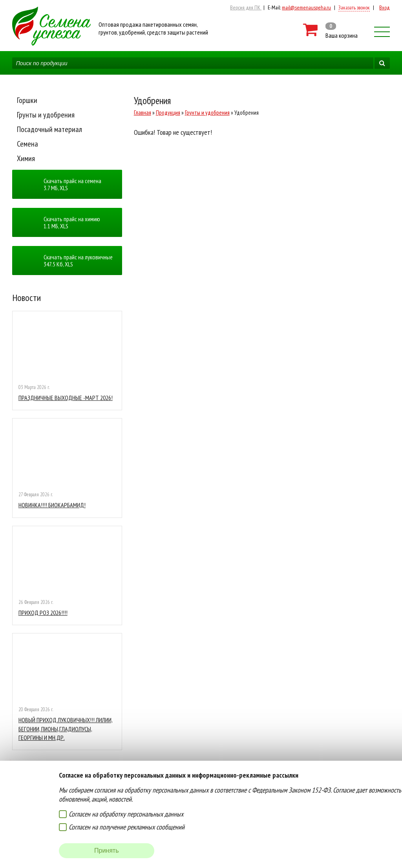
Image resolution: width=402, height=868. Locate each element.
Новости (26, 298)
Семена (27, 144)
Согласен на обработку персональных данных (126, 814)
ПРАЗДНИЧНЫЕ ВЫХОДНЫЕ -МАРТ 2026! (66, 398)
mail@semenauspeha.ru (306, 7)
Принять (107, 851)
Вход (385, 7)
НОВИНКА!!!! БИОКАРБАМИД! (52, 505)
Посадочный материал (49, 129)
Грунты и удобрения (46, 115)
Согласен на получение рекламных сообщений (127, 827)
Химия (26, 158)
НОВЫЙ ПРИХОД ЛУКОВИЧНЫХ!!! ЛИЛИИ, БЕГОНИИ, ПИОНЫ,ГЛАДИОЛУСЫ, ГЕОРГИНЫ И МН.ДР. (66, 729)
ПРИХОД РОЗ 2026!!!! (43, 613)
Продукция (168, 113)
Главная (143, 113)
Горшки (27, 100)
